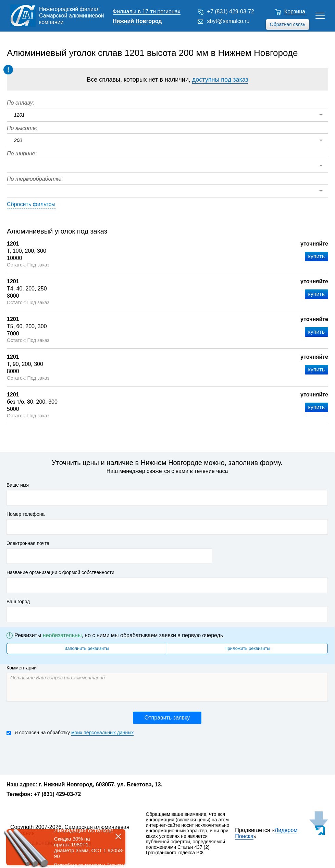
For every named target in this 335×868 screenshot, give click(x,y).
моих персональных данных (102, 733)
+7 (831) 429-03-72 (231, 11)
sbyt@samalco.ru (228, 21)
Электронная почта (28, 543)
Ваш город (18, 602)
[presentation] (59, 754)
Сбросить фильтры (31, 204)
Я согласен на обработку (70, 733)
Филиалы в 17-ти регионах (147, 11)
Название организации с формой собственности (60, 572)
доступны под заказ (220, 80)
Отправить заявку (167, 718)
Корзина (295, 11)
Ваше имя (18, 485)
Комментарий (22, 668)
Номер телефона (26, 514)
